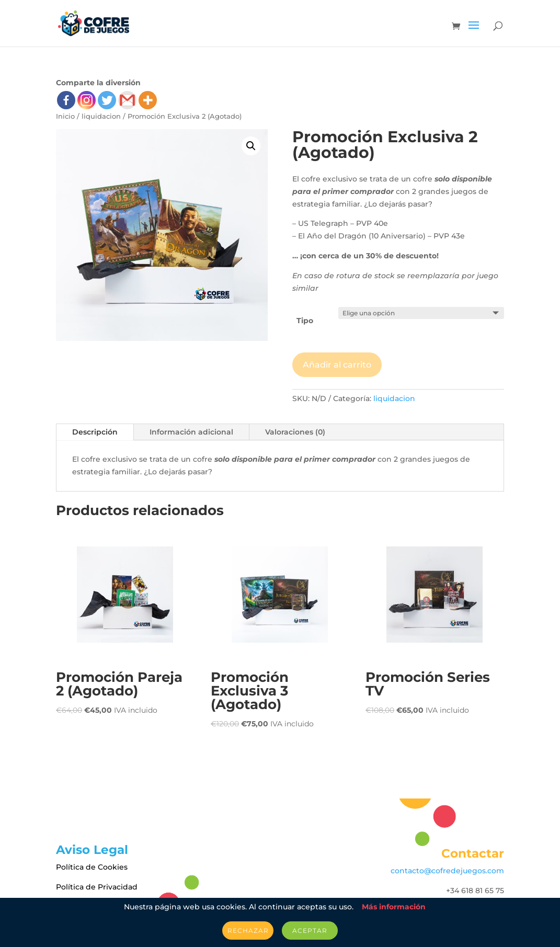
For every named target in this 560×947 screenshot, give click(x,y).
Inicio (65, 116)
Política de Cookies (92, 867)
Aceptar (310, 931)
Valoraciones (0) (295, 432)
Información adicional (191, 432)
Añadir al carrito (337, 365)
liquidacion (101, 116)
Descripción (95, 432)
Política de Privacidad (97, 887)
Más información (394, 907)
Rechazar (248, 931)
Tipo (305, 321)
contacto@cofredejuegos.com (447, 871)
